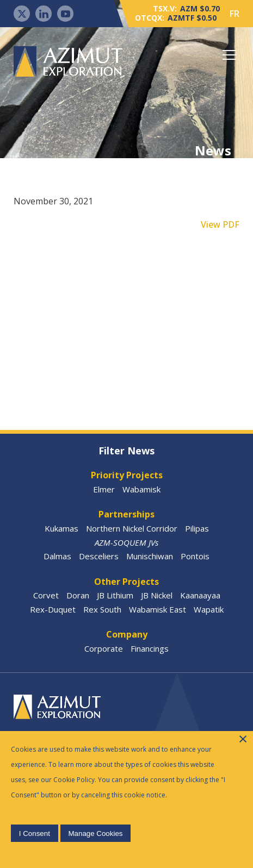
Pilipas (197, 528)
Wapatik (209, 609)
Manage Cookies (95, 833)
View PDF (220, 224)
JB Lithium (115, 595)
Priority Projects (127, 475)
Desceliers (99, 556)
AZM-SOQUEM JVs (126, 542)
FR (235, 14)
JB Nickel (157, 595)
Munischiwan (150, 556)
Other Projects (126, 582)
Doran (78, 595)
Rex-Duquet (53, 609)
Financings (150, 648)
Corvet (46, 595)
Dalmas (57, 556)
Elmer (104, 489)
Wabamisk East (158, 609)
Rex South (102, 609)
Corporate (104, 648)
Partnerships (126, 514)
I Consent (35, 833)
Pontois (195, 556)
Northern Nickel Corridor (132, 528)
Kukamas (61, 528)
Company (127, 634)
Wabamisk (141, 489)
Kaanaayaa (200, 595)
